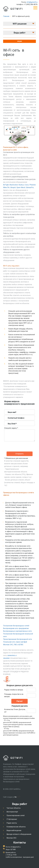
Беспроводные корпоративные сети (17, 631)
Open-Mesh (21, 187)
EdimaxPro (30, 187)
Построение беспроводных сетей (16, 626)
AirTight (6, 185)
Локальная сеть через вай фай (15, 642)
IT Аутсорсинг (12, 819)
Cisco (27, 185)
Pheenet (32, 185)
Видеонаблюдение (14, 830)
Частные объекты (14, 808)
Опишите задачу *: (11, 428)
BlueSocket (14, 185)
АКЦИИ (20, 41)
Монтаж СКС (11, 838)
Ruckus (21, 185)
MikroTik (6, 187)
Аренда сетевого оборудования (19, 834)
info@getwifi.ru (32, 2)
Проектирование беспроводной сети (17, 639)
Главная (6, 16)
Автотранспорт (12, 812)
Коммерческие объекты (16, 827)
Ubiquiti (13, 187)
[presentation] (20, 455)
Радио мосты (12, 823)
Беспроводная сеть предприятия (16, 628)
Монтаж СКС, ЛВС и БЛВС (13, 645)
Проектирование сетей (15, 815)
